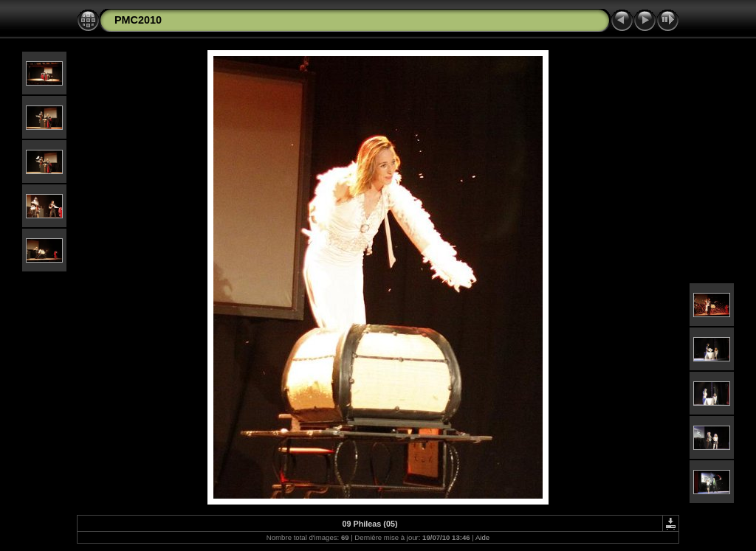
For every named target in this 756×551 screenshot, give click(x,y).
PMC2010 (138, 20)
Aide (482, 537)
